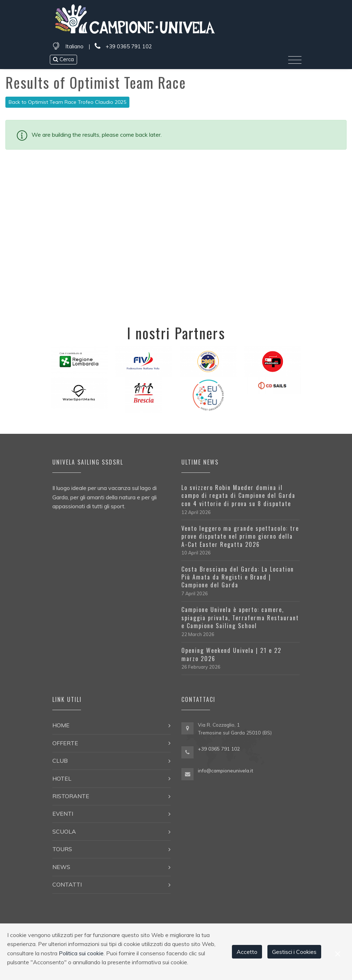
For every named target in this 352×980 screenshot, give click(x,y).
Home (61, 725)
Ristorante (71, 796)
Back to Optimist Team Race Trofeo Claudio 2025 (67, 102)
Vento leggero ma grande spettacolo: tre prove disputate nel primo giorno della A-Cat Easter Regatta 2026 (240, 536)
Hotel (62, 778)
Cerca (63, 59)
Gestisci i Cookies (294, 952)
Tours (62, 849)
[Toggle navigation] (295, 60)
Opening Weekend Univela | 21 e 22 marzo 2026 (231, 654)
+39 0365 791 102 (123, 46)
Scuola (64, 831)
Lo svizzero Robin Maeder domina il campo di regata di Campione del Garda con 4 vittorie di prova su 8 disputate (238, 496)
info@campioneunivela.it (225, 770)
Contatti (67, 884)
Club (60, 761)
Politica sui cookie (81, 953)
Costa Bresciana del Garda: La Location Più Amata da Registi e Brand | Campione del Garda (238, 577)
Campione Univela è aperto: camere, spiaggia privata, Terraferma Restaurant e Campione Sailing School (240, 618)
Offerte (65, 743)
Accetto (247, 952)
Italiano (74, 46)
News (61, 867)
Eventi (63, 814)
